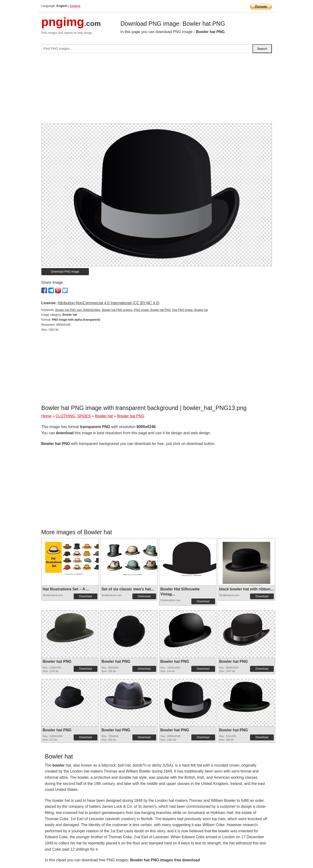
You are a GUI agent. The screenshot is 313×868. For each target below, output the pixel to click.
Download (85, 596)
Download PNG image (65, 272)
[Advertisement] (157, 90)
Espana (75, 6)
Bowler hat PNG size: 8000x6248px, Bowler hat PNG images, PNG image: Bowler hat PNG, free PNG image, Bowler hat (132, 310)
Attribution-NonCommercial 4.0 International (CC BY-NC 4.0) (108, 303)
